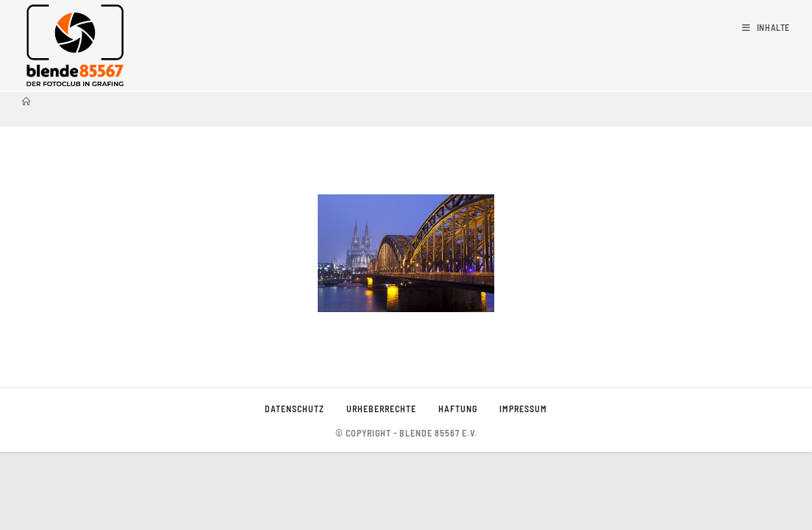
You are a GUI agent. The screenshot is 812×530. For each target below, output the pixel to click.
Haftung (458, 487)
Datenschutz (295, 487)
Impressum (523, 487)
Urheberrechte (381, 487)
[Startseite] (26, 101)
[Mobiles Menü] (766, 27)
